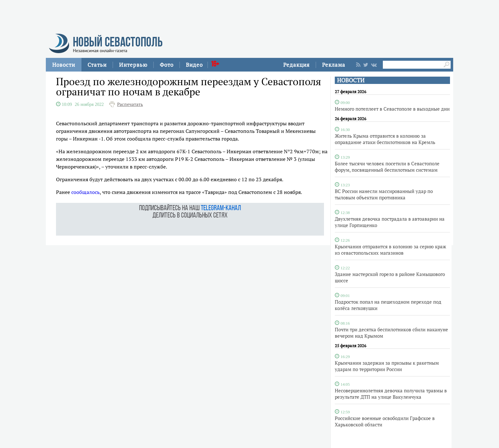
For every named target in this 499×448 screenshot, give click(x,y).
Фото (167, 65)
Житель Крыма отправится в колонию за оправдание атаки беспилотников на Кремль (385, 139)
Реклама (334, 65)
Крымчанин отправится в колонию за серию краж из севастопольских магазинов (390, 250)
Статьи (97, 65)
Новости (64, 65)
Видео (194, 65)
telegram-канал (221, 208)
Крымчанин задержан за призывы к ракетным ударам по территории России (387, 366)
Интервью (133, 65)
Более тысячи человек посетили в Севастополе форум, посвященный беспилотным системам (387, 167)
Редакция (296, 65)
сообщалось (85, 192)
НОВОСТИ (351, 80)
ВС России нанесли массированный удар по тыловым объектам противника (384, 194)
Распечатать (130, 104)
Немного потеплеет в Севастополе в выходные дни (392, 109)
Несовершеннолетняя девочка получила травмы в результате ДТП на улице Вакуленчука (391, 394)
